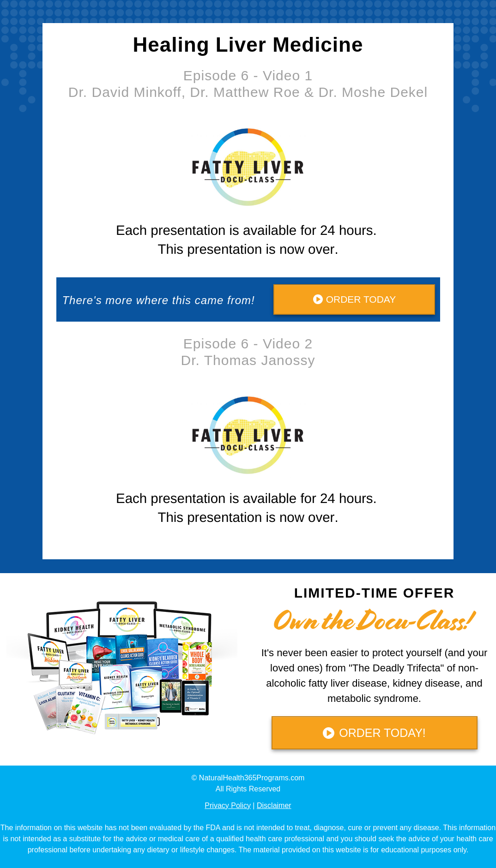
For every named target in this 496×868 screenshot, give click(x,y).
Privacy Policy (228, 805)
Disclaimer (274, 805)
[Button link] (354, 299)
